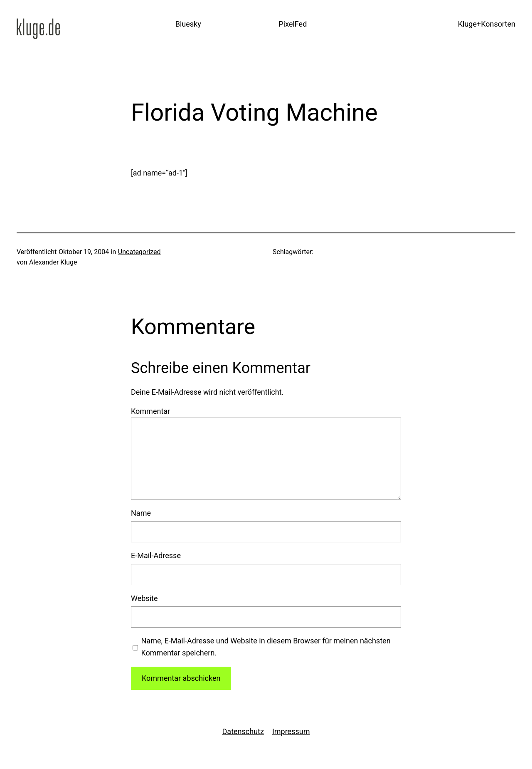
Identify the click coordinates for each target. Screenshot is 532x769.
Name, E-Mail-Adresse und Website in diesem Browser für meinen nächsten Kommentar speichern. (266, 647)
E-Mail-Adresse (156, 555)
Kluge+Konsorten (487, 24)
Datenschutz (243, 731)
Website (144, 598)
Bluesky (188, 24)
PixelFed (293, 24)
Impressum (291, 731)
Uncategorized (139, 252)
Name (141, 513)
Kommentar (150, 411)
